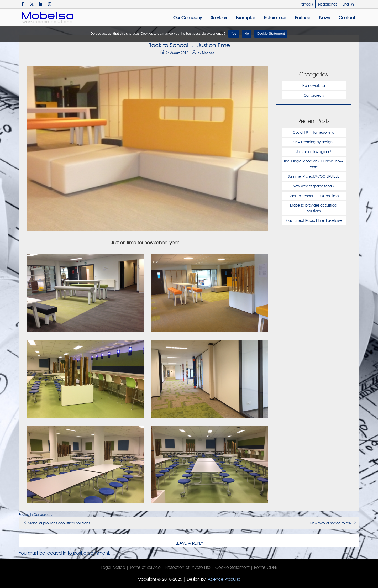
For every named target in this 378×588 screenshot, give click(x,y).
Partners (303, 18)
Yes (234, 33)
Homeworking (314, 85)
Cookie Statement (232, 567)
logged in (56, 553)
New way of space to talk (314, 186)
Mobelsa (208, 53)
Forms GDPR (266, 567)
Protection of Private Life (188, 567)
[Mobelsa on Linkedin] (41, 4)
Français (306, 4)
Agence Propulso (224, 579)
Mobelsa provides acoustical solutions (59, 523)
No (247, 33)
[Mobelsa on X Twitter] (32, 4)
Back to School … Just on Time (314, 196)
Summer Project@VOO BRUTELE (314, 176)
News (324, 18)
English (348, 4)
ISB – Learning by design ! (314, 142)
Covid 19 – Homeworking (314, 132)
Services (219, 18)
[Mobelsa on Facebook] (23, 4)
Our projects (314, 95)
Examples (245, 18)
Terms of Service (145, 567)
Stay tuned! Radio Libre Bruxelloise (314, 220)
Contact (347, 18)
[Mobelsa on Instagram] (50, 4)
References (275, 18)
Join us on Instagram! (314, 152)
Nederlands (328, 4)
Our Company (188, 18)
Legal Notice (113, 567)
